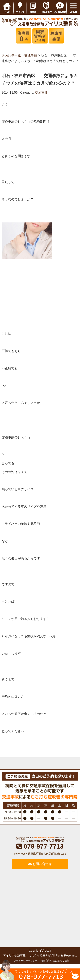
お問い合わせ (40, 864)
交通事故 (31, 55)
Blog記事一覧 (11, 55)
